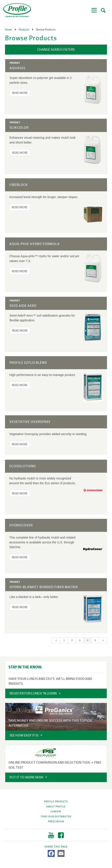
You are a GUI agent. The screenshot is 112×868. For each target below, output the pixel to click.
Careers (56, 811)
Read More (20, 93)
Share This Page (56, 847)
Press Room (56, 821)
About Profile (56, 806)
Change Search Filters (56, 49)
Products (24, 30)
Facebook (61, 835)
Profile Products (56, 801)
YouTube (51, 835)
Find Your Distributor (56, 816)
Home (9, 30)
